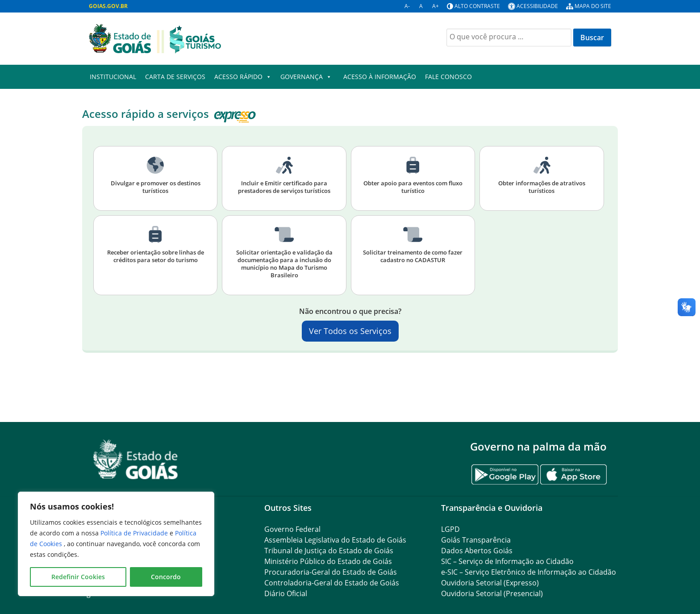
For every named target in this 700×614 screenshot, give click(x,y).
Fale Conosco (448, 77)
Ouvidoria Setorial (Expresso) (490, 583)
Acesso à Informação (380, 77)
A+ (435, 6)
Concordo (166, 577)
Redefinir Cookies (78, 577)
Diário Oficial (286, 593)
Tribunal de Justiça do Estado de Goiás (329, 551)
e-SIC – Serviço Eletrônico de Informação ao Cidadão (529, 572)
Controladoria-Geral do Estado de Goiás (332, 583)
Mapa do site (593, 6)
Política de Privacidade (135, 533)
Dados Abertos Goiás (477, 551)
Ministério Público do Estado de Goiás (328, 561)
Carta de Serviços (175, 77)
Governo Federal (292, 529)
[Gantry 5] (136, 459)
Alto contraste (477, 6)
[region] (116, 544)
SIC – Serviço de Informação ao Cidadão (507, 561)
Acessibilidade (537, 6)
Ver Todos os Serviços (350, 331)
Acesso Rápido (243, 77)
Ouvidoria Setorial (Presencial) (492, 593)
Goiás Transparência (476, 540)
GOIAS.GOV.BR (108, 6)
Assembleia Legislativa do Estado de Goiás (335, 540)
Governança (306, 77)
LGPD (450, 529)
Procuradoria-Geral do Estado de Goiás (331, 572)
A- (407, 6)
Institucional (113, 77)
